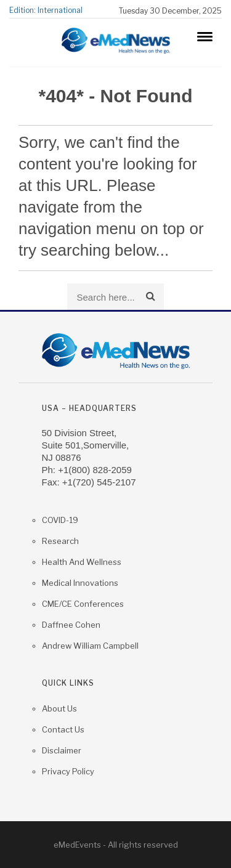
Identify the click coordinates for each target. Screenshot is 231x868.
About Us (59, 708)
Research (60, 541)
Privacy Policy (68, 771)
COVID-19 (60, 520)
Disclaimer (62, 750)
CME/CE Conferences (83, 604)
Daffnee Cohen (71, 625)
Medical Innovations (80, 583)
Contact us (63, 729)
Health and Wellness (82, 562)
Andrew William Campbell (90, 646)
